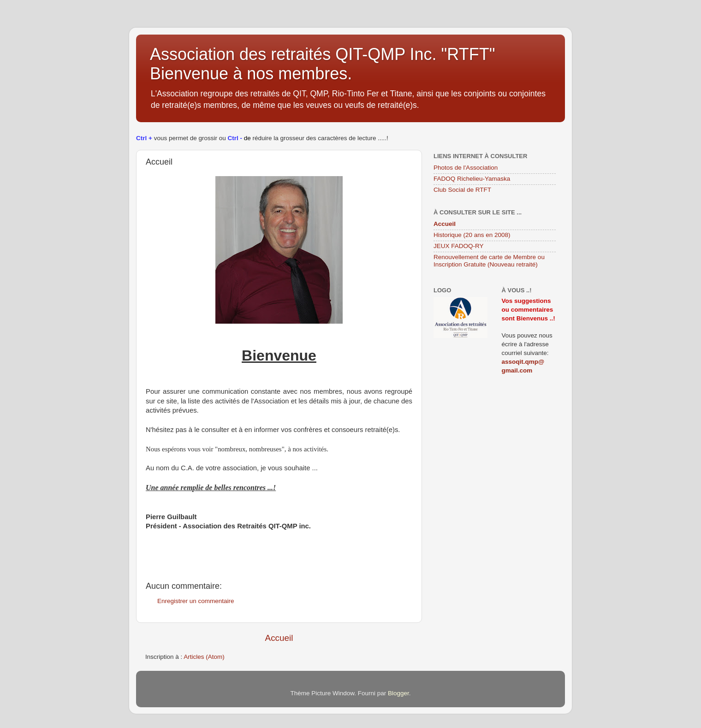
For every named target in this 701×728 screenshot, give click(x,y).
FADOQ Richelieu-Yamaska (472, 179)
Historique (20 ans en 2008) (472, 235)
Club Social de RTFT (462, 190)
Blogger (398, 693)
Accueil (279, 638)
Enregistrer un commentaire (196, 601)
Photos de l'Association (466, 168)
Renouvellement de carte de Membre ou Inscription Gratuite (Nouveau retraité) (489, 261)
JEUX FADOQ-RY (459, 246)
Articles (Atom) (204, 657)
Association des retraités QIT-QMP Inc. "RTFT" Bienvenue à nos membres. (322, 64)
